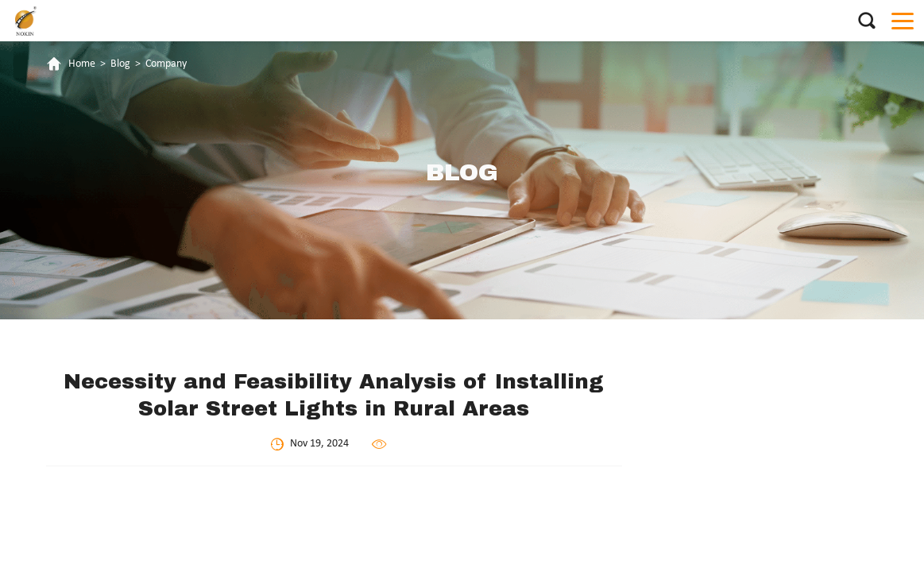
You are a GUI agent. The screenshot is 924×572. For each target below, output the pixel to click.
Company (166, 64)
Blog (120, 64)
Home (82, 64)
